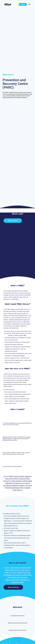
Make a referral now (13, 587)
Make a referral (13, 221)
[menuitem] (23, 4)
